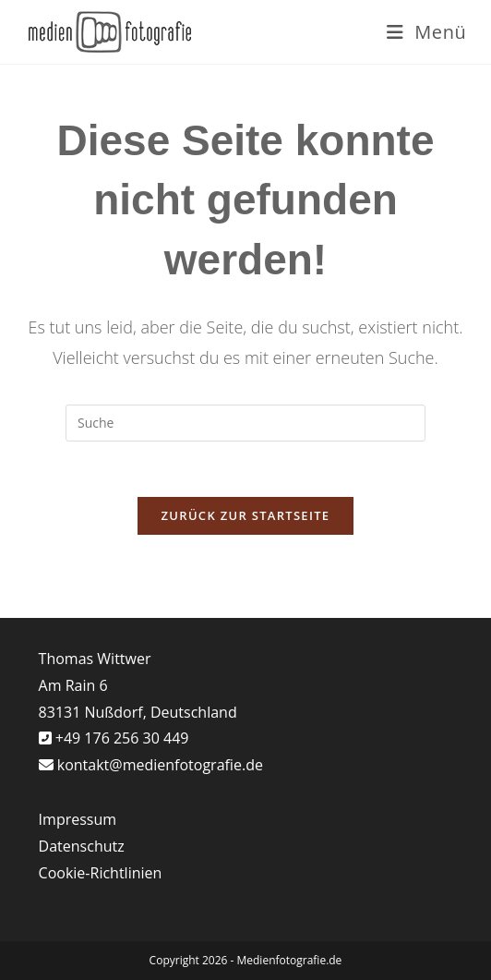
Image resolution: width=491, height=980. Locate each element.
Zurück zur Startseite (246, 515)
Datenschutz (82, 846)
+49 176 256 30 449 (120, 738)
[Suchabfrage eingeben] (245, 423)
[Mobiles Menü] (427, 32)
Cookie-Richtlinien (101, 873)
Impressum (78, 819)
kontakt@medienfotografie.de (160, 765)
